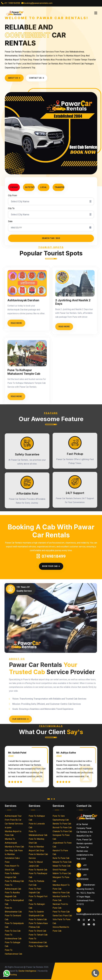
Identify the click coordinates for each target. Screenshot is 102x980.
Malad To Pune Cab (62, 866)
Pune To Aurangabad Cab (14, 902)
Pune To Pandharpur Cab (38, 875)
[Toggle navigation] (96, 13)
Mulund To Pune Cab (62, 862)
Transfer (59, 187)
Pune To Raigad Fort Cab (38, 898)
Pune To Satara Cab (38, 919)
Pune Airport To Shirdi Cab (12, 868)
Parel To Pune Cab (61, 912)
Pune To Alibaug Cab (14, 881)
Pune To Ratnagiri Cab (37, 906)
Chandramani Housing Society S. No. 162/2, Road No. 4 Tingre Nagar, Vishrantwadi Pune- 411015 (86, 894)
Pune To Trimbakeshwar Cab (38, 940)
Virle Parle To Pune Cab (61, 921)
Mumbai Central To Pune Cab (61, 898)
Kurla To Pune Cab (61, 858)
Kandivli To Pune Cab (60, 852)
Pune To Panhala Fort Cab (36, 883)
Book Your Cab (51, 566)
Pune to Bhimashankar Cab (13, 910)
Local (44, 187)
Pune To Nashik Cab (38, 870)
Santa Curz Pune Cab (62, 916)
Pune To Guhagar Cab (13, 944)
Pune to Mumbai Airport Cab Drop (36, 849)
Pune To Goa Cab (13, 931)
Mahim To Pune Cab (62, 873)
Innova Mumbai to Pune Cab (61, 929)
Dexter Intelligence (27, 971)
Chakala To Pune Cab (62, 831)
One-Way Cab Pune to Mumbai (14, 852)
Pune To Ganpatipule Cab (14, 925)
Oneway (14, 187)
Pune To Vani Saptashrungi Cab (61, 818)
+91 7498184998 (11, 3)
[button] (49, 800)
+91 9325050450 (82, 877)
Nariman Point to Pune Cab (60, 906)
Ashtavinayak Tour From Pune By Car (13, 818)
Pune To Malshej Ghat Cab (36, 841)
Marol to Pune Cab (61, 893)
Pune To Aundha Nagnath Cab (12, 894)
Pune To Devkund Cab (13, 917)
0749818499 (51, 556)
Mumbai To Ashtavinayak (11, 841)
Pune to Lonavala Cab (37, 826)
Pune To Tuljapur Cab (38, 946)
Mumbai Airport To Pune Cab (61, 887)
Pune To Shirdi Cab (37, 931)
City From (13, 195)
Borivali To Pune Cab (62, 828)
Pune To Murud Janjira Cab (36, 864)
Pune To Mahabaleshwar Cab (38, 833)
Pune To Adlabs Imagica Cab (12, 875)
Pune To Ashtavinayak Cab (13, 887)
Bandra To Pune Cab (62, 824)
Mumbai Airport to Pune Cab (13, 833)
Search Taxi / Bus (51, 238)
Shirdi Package (60, 870)
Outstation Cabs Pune (12, 860)
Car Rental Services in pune (14, 826)
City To (11, 208)
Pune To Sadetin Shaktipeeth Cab (36, 914)
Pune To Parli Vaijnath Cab (35, 891)
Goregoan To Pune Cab (61, 837)
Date (10, 221)
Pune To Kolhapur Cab (37, 818)
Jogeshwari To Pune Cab (62, 845)
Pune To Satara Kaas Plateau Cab (38, 925)
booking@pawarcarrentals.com (38, 3)
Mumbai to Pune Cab (14, 847)
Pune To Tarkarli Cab (38, 935)
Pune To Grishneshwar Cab (13, 937)
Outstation (30, 187)
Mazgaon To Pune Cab (61, 879)
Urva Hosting (11, 975)
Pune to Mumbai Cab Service (38, 856)
